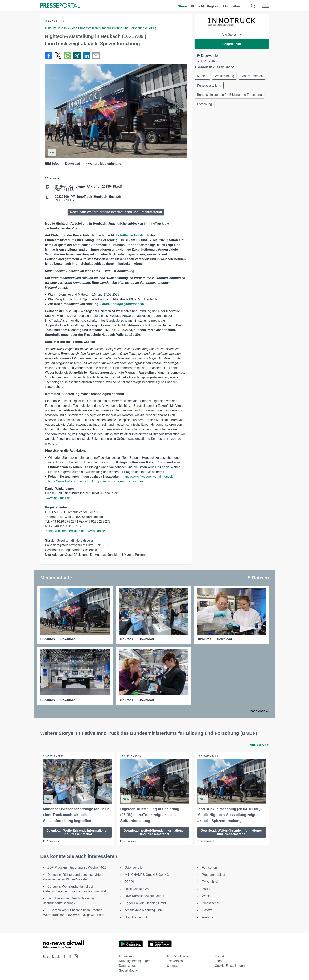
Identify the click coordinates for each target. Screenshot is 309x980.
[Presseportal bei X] (69, 957)
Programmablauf (213, 875)
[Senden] (96, 56)
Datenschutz (128, 966)
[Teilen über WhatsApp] (68, 56)
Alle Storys (232, 35)
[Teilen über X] (58, 56)
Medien (202, 76)
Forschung (205, 104)
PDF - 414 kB (88, 188)
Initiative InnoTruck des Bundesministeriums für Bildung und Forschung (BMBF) (101, 28)
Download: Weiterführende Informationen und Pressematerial (116, 212)
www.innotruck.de (58, 498)
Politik (206, 889)
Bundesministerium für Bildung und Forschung (229, 95)
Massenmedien (252, 76)
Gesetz (207, 910)
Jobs (218, 961)
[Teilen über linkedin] (87, 56)
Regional (214, 6)
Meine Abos (232, 6)
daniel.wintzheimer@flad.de (65, 531)
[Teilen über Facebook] (49, 56)
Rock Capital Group (139, 889)
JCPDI (129, 882)
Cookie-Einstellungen (230, 966)
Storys (183, 6)
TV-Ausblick (210, 882)
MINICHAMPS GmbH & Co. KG (147, 875)
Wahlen (207, 896)
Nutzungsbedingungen (135, 961)
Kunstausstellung (209, 85)
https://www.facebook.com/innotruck (148, 477)
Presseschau (211, 903)
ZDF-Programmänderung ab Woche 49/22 (77, 868)
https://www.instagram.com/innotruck (121, 481)
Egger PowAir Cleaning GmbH (146, 903)
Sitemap (173, 966)
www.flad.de (97, 531)
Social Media (128, 970)
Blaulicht (197, 6)
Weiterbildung (225, 76)
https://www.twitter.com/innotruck (71, 481)
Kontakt (220, 956)
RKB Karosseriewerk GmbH (144, 896)
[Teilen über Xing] (77, 56)
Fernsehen (209, 868)
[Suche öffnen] (253, 6)
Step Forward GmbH (139, 917)
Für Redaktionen (179, 956)
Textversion (175, 961)
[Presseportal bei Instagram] (75, 956)
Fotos (105, 304)
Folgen (232, 44)
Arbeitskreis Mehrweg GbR (144, 910)
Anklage (208, 917)
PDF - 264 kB (88, 198)
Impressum (127, 956)
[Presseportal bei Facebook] (64, 957)
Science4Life (134, 868)
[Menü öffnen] (265, 6)
